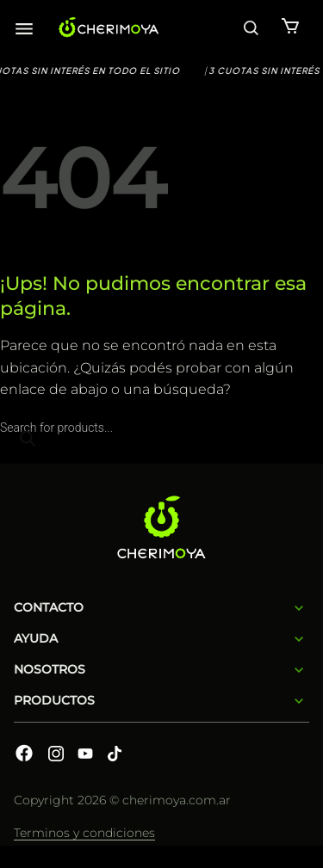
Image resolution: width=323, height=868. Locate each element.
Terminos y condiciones (84, 833)
